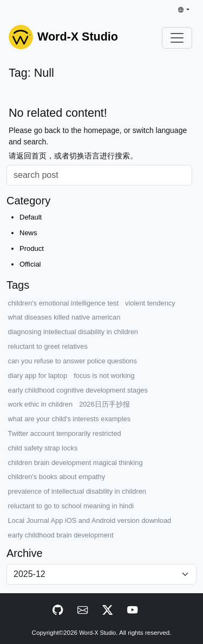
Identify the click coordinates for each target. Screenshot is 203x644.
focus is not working (104, 376)
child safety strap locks (43, 448)
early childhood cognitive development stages (78, 390)
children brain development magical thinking (76, 463)
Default (31, 217)
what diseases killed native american (64, 317)
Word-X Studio (97, 633)
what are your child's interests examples (70, 419)
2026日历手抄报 (104, 404)
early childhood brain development (61, 535)
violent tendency (150, 303)
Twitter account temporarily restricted (65, 433)
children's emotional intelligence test (63, 303)
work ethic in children (41, 404)
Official (30, 264)
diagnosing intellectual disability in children (73, 332)
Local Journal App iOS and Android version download (90, 520)
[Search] (99, 175)
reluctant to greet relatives (48, 346)
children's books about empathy (57, 477)
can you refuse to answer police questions (73, 361)
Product (32, 248)
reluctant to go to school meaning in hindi (71, 506)
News (28, 233)
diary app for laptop (38, 376)
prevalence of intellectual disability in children (77, 491)
